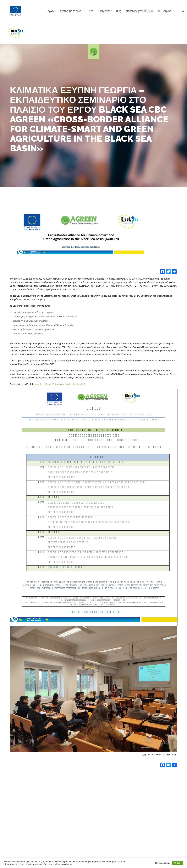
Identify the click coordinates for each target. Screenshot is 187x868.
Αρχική (52, 11)
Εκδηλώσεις (105, 11)
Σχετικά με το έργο (71, 11)
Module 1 (39, 384)
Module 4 (60, 384)
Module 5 (70, 384)
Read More (67, 864)
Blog (119, 11)
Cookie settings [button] (163, 863)
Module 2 (50, 384)
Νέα (91, 11)
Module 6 (80, 384)
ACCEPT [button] (178, 863)
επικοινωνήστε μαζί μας (140, 11)
